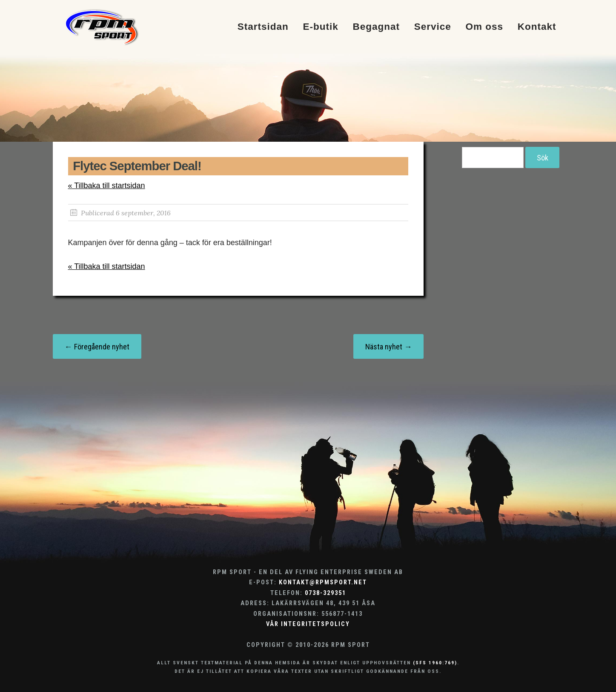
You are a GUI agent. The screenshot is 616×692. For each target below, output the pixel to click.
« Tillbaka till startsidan (107, 186)
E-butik (320, 27)
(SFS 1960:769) (435, 663)
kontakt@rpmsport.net (323, 582)
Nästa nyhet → (388, 347)
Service (433, 27)
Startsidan (263, 27)
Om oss (485, 27)
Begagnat (376, 27)
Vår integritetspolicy (308, 624)
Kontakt (537, 27)
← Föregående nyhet (97, 347)
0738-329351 (325, 593)
